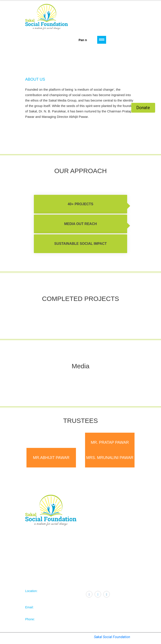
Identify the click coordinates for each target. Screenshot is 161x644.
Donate (143, 108)
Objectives (92, 516)
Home (89, 511)
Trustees (90, 521)
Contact (90, 527)
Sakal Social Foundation (112, 637)
